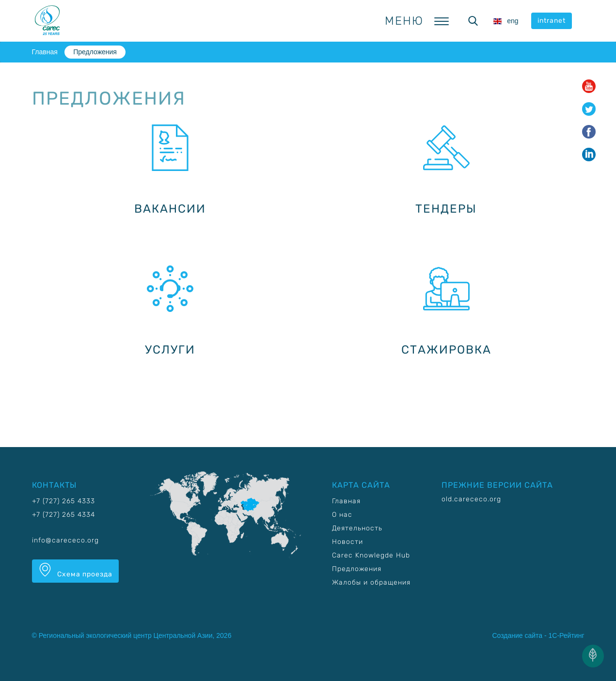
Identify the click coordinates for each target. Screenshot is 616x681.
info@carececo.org (65, 540)
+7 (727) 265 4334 (63, 515)
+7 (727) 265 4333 (63, 501)
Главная (45, 52)
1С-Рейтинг (567, 635)
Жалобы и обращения (371, 582)
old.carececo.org (471, 499)
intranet (552, 21)
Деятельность (357, 528)
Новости (347, 542)
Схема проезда (75, 571)
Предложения (95, 52)
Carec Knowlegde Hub (371, 555)
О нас (342, 515)
